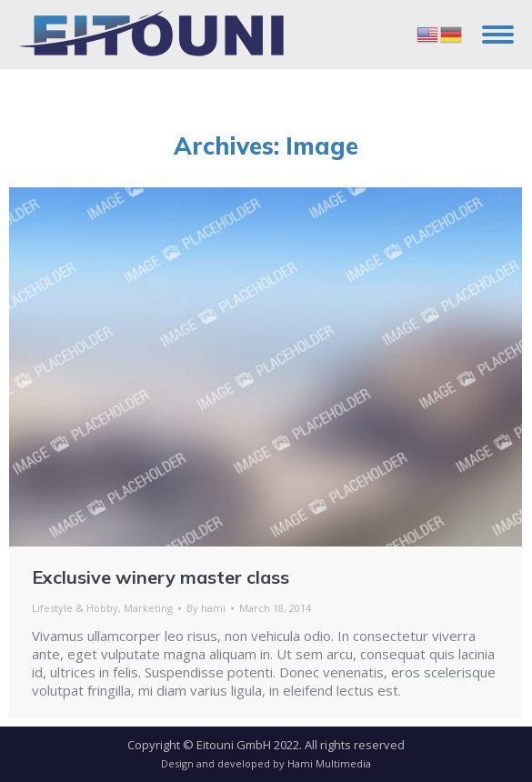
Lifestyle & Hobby (75, 608)
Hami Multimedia (329, 763)
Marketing (148, 608)
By (206, 608)
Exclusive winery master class (161, 577)
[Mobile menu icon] (498, 35)
